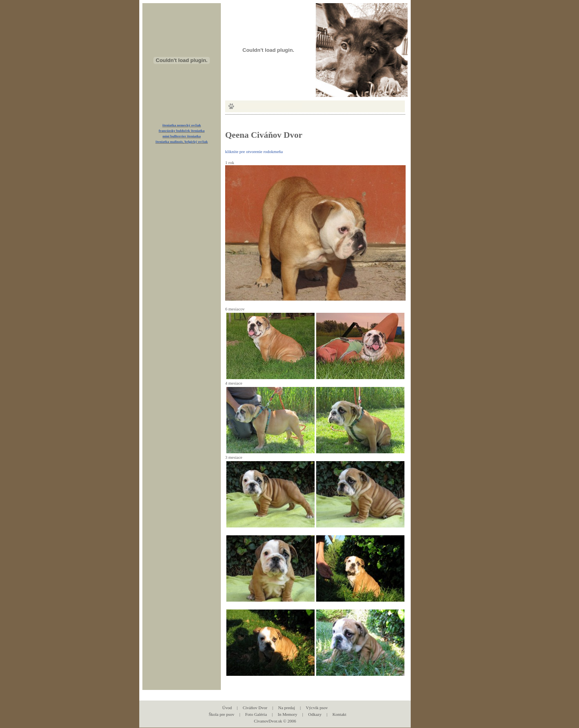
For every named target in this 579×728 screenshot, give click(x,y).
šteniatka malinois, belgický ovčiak (182, 142)
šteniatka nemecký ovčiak (182, 125)
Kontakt (339, 714)
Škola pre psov (221, 714)
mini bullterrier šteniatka (181, 136)
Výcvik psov (317, 708)
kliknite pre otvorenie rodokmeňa (254, 151)
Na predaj (287, 708)
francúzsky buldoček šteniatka (181, 131)
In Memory (288, 714)
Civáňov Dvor (255, 708)
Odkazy (315, 714)
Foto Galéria (256, 714)
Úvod (227, 708)
